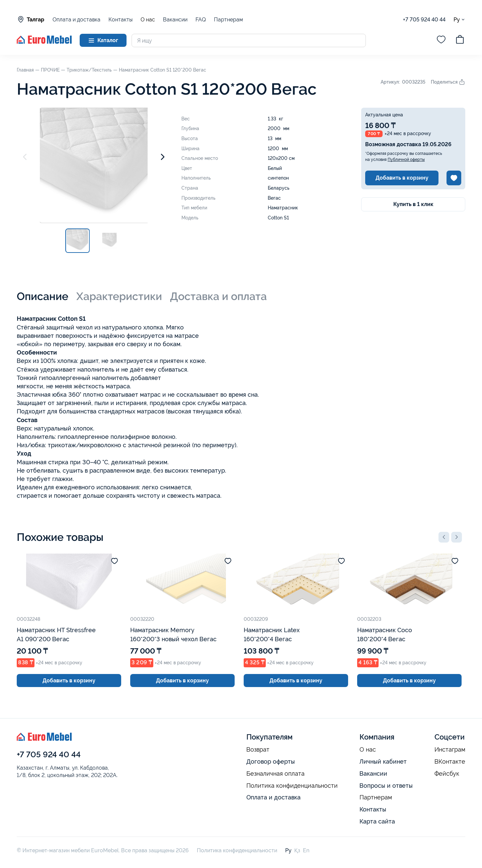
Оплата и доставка (76, 20)
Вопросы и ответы (386, 786)
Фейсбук (447, 774)
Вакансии (175, 20)
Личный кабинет (383, 761)
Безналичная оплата (275, 774)
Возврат (258, 750)
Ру (459, 20)
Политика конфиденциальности (292, 786)
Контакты (120, 20)
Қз (297, 850)
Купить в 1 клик (413, 204)
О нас (148, 20)
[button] (444, 537)
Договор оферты (271, 761)
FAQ (201, 20)
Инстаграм (450, 750)
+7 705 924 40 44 (424, 20)
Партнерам (228, 20)
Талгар (30, 19)
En (306, 850)
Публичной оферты (406, 160)
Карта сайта (377, 821)
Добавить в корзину (402, 178)
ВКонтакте (450, 762)
